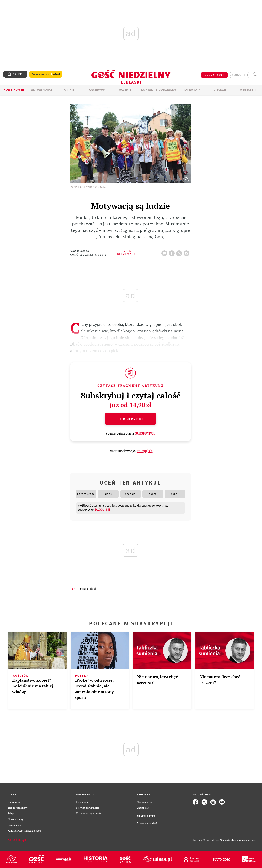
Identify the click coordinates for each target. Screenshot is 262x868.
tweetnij (180, 252)
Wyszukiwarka (255, 75)
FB (173, 252)
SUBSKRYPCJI (145, 433)
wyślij (187, 252)
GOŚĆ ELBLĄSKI (89, 589)
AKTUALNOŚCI (42, 90)
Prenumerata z (46, 74)
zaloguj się (239, 75)
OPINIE (69, 90)
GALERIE (125, 90)
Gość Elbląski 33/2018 (89, 255)
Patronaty (192, 90)
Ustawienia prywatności (89, 813)
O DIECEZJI (248, 90)
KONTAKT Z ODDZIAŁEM (159, 90)
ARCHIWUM (97, 90)
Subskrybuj (130, 419)
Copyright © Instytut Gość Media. (210, 840)
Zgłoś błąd (17, 840)
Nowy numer (14, 90)
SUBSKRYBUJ (214, 75)
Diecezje (220, 90)
